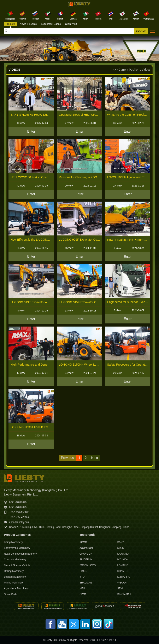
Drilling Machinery (14, 571)
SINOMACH (124, 594)
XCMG (83, 542)
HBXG (83, 571)
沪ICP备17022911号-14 (103, 640)
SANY (121, 542)
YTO (82, 577)
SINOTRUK (86, 560)
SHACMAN (86, 583)
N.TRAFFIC (124, 577)
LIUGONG (123, 554)
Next (95, 458)
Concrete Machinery (15, 560)
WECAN (122, 583)
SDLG (121, 548)
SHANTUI (123, 571)
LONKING (123, 565)
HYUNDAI (123, 560)
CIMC (83, 594)
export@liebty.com (19, 522)
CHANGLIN (86, 554)
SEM (120, 588)
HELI (82, 588)
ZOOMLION (86, 548)
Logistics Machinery (15, 577)
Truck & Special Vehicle (17, 565)
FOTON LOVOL (88, 565)
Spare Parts (10, 594)
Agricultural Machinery (16, 588)
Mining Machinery (14, 583)
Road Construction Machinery (20, 554)
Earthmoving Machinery (17, 548)
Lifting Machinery (13, 542)
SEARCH (141, 31)
